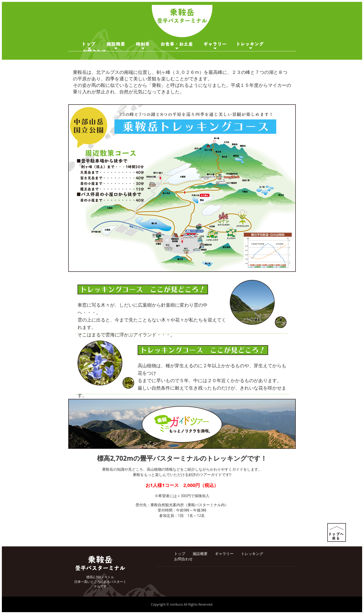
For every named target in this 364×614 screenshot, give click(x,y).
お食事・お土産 (177, 46)
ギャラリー (215, 46)
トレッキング (252, 554)
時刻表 (143, 46)
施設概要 (116, 46)
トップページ (89, 46)
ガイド (251, 46)
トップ (180, 554)
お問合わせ (183, 559)
